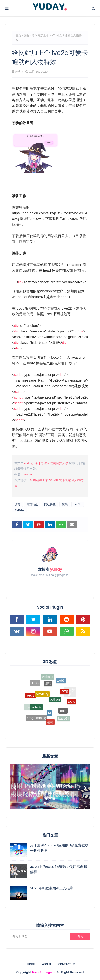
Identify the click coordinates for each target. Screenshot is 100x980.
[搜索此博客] (40, 937)
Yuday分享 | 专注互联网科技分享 (46, 463)
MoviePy (42, 698)
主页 (18, 35)
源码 (65, 505)
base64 (64, 719)
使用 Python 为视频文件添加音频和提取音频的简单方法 (50, 792)
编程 (27, 35)
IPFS (64, 694)
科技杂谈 (70, 692)
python (55, 703)
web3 (61, 682)
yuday (19, 71)
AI (49, 716)
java (28, 707)
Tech (63, 713)
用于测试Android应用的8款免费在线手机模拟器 (59, 848)
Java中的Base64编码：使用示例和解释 (59, 869)
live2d (78, 505)
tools (72, 703)
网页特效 (32, 505)
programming (36, 719)
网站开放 (50, 505)
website (19, 510)
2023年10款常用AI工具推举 (52, 888)
